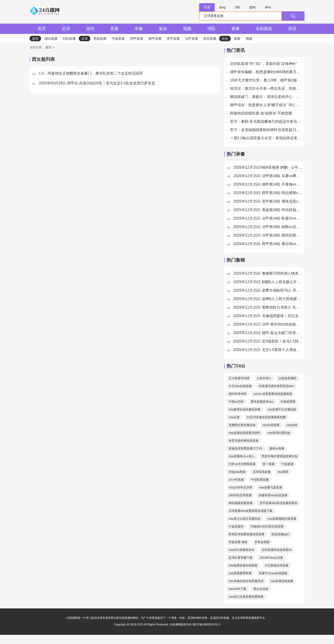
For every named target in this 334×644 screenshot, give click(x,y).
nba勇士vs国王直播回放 (245, 519)
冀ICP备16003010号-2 (206, 624)
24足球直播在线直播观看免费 (266, 417)
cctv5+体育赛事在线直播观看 (273, 394)
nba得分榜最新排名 (242, 550)
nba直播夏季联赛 (240, 573)
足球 (66, 29)
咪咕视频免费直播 (241, 503)
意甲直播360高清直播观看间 (278, 503)
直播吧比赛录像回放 (242, 425)
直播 (114, 29)
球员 (292, 29)
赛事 (235, 29)
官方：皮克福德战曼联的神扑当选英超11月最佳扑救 (266, 130)
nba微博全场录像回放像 (245, 409)
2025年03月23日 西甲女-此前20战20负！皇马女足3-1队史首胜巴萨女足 (97, 83)
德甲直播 (155, 39)
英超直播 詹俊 (238, 542)
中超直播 (118, 39)
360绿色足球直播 (240, 495)
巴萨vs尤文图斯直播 (242, 464)
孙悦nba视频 (237, 472)
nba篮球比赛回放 (279, 433)
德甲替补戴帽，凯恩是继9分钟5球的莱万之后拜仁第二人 (266, 72)
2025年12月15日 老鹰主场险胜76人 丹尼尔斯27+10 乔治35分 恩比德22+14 (268, 290)
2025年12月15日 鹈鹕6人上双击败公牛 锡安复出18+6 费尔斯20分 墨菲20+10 (268, 282)
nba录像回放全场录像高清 (246, 581)
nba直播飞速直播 (271, 487)
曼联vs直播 (277, 448)
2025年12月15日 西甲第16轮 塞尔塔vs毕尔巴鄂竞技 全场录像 (268, 244)
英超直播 (100, 39)
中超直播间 (236, 526)
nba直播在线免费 (282, 581)
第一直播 (268, 464)
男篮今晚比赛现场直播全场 (279, 456)
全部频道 (264, 29)
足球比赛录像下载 (241, 558)
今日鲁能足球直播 (277, 565)
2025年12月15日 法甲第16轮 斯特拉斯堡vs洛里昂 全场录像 (268, 235)
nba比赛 (234, 417)
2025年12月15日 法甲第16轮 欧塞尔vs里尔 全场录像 (268, 218)
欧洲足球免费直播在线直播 (246, 534)
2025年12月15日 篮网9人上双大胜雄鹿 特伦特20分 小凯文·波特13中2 (268, 299)
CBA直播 (69, 39)
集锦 (163, 29)
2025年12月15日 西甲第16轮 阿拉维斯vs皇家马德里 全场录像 (268, 193)
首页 (42, 29)
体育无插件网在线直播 (244, 441)
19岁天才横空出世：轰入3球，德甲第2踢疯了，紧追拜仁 (266, 80)
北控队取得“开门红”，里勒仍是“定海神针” (264, 64)
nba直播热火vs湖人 (242, 456)
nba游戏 (292, 425)
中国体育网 (288, 402)
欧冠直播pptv (280, 534)
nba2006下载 (237, 589)
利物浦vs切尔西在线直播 (267, 526)
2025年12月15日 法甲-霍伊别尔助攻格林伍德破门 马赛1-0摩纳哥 (268, 324)
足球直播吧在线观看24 (277, 550)
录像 (139, 29)
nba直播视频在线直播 (282, 519)
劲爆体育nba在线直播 (273, 495)
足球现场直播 (262, 472)
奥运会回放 (261, 589)
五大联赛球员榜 (239, 378)
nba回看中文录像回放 (282, 409)
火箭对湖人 (264, 378)
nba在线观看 (271, 425)
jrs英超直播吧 (288, 378)
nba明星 (283, 472)
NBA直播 (51, 39)
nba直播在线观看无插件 (245, 433)
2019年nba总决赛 (271, 558)
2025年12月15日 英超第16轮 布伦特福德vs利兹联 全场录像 (268, 210)
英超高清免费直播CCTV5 (245, 448)
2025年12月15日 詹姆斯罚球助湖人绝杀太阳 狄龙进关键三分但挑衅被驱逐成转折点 (268, 273)
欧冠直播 (210, 39)
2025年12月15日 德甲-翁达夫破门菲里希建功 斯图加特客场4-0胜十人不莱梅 (268, 333)
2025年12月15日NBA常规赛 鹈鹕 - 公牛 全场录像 (268, 167)
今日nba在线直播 (240, 386)
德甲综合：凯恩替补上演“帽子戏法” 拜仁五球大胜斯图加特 (266, 105)
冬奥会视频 (262, 542)
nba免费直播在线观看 (243, 565)
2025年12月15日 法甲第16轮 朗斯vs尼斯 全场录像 (268, 227)
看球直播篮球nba (262, 402)
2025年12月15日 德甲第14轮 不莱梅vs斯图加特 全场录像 (268, 184)
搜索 (237, 39)
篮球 (90, 29)
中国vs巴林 (236, 402)
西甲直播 (137, 39)
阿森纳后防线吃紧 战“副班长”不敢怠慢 (261, 113)
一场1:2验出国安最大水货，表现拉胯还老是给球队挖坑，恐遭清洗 (266, 138)
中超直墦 (287, 464)
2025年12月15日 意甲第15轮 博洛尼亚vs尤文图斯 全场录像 (268, 201)
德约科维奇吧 (238, 394)
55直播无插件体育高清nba (276, 386)
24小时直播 (236, 480)
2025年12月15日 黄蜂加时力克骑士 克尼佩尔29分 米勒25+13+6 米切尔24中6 (268, 307)
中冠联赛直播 (260, 480)
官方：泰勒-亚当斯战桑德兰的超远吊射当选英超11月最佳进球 (266, 121)
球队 (211, 29)
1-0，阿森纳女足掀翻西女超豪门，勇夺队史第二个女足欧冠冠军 (91, 73)
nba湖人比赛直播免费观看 (246, 597)
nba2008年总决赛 (240, 487)
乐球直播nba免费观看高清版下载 (250, 511)
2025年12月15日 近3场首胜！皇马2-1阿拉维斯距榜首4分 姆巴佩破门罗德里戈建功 (268, 341)
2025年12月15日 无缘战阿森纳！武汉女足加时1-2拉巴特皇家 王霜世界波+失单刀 (268, 316)
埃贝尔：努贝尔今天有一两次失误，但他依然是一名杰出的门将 (266, 88)
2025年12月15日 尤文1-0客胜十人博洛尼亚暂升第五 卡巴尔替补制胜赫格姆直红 (268, 350)
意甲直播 (173, 39)
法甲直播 (192, 39)
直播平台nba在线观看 (273, 573)
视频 (187, 29)
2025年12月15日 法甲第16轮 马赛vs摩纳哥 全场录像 (268, 176)
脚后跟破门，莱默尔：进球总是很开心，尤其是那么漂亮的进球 (266, 97)
